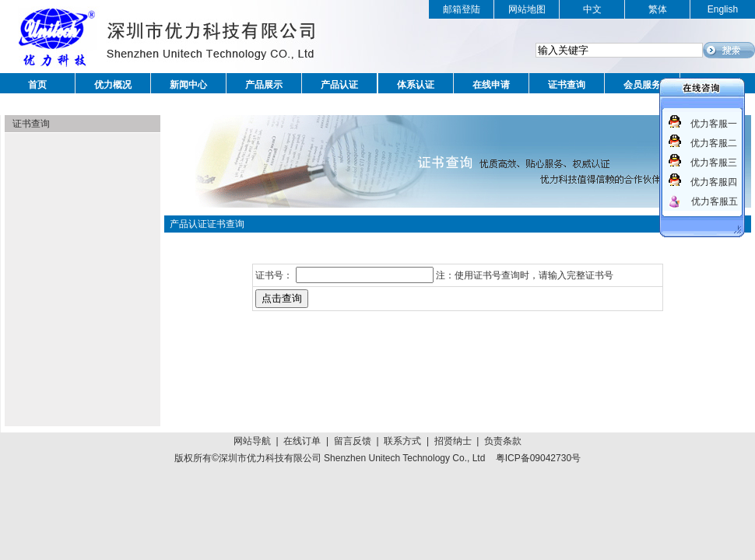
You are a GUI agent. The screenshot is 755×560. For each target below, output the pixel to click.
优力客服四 (714, 182)
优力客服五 (715, 201)
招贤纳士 (453, 441)
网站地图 (527, 9)
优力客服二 (714, 143)
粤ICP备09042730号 (538, 458)
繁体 (658, 9)
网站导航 (252, 441)
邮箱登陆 (462, 9)
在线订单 (302, 441)
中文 (592, 9)
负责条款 (503, 441)
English (723, 9)
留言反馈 (353, 441)
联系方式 (402, 441)
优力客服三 (714, 163)
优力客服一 (714, 124)
